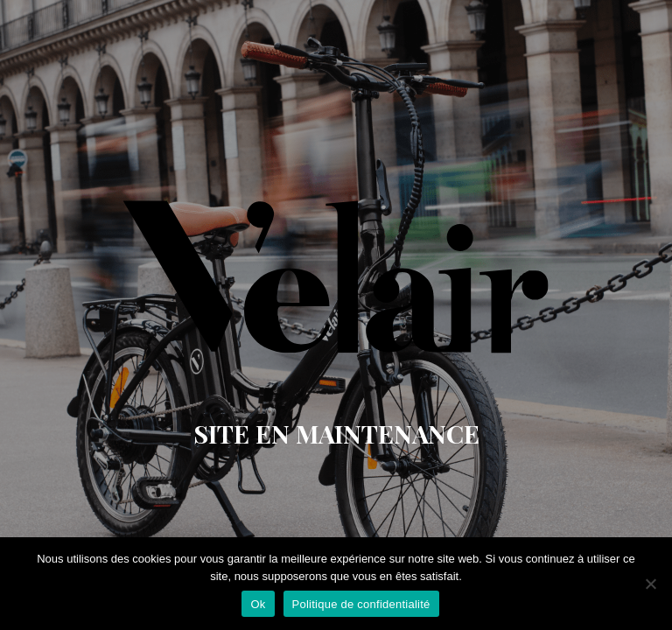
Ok (258, 604)
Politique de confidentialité (361, 604)
